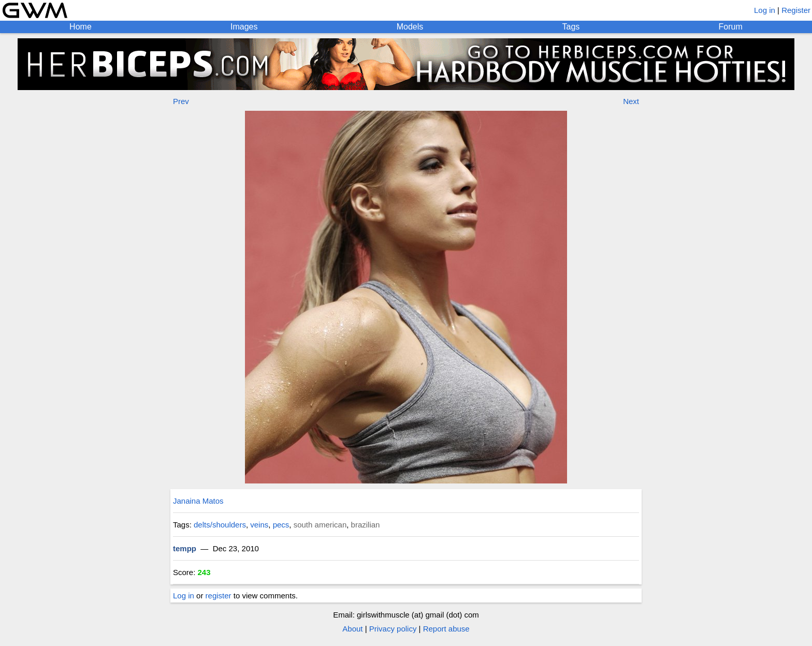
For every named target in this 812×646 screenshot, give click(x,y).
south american (320, 525)
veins (259, 525)
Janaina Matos (198, 501)
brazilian (366, 525)
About (352, 629)
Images (244, 27)
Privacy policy (393, 629)
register (219, 596)
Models (410, 27)
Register (796, 10)
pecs (281, 525)
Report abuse (446, 629)
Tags (571, 27)
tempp (185, 548)
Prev (181, 101)
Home (81, 27)
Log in (765, 10)
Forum (731, 27)
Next (631, 101)
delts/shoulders (220, 525)
